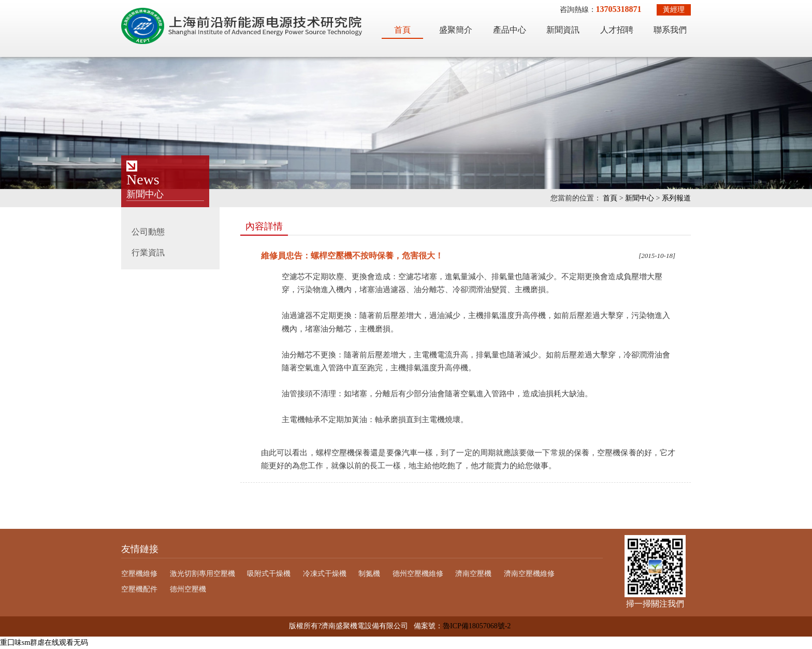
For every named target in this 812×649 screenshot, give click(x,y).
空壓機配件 (139, 589)
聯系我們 (670, 30)
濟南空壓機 (473, 574)
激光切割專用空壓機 (202, 574)
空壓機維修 (139, 574)
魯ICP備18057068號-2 (477, 626)
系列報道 (676, 198)
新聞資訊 (563, 30)
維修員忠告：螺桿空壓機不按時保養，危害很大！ (352, 256)
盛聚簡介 (456, 30)
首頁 (402, 30)
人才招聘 (617, 30)
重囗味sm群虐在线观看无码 (44, 643)
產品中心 (510, 30)
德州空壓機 (188, 589)
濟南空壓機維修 (529, 574)
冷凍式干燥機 (325, 574)
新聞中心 (640, 198)
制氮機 (369, 574)
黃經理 (674, 10)
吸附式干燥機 (269, 574)
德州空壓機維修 (418, 574)
